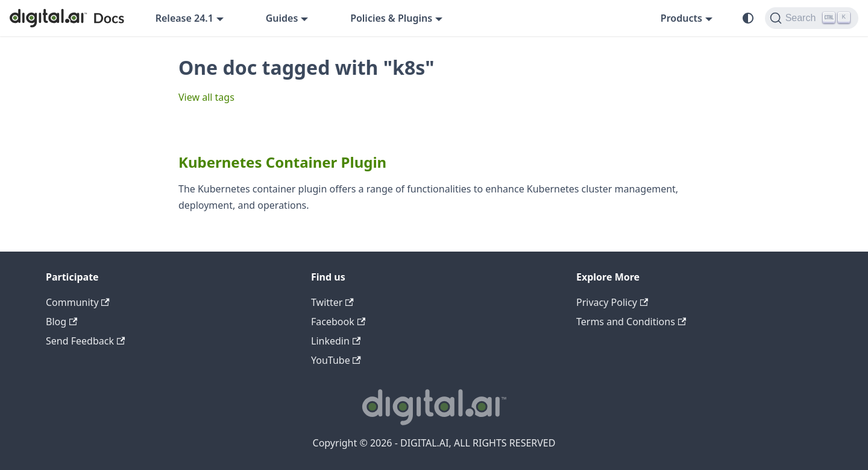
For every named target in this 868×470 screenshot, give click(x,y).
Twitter (332, 302)
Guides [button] (282, 18)
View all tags (206, 97)
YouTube (336, 360)
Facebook (338, 322)
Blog (61, 322)
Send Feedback (85, 341)
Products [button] (681, 18)
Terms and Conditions (631, 322)
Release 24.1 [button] (184, 18)
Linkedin (336, 341)
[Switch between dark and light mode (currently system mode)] (748, 18)
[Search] (812, 18)
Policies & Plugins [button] (391, 18)
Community (78, 302)
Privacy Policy (612, 302)
